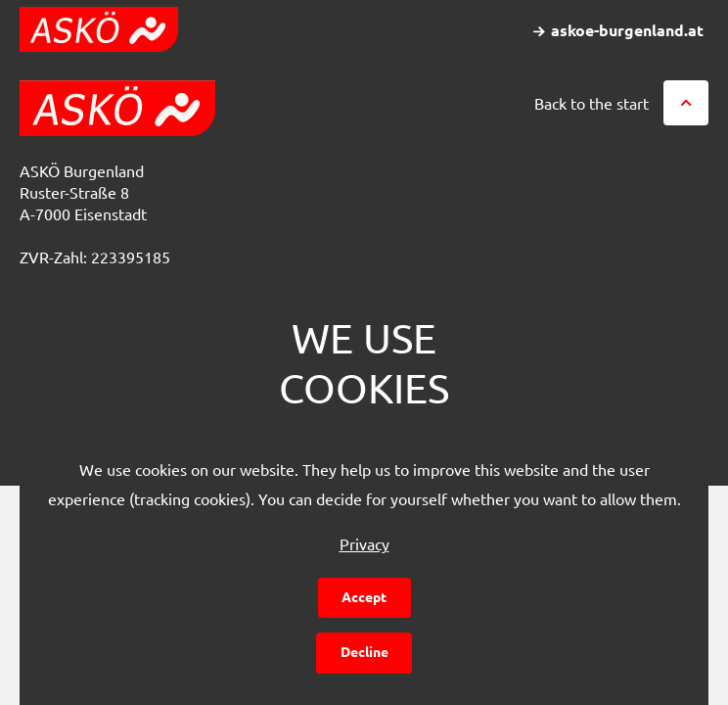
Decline (364, 651)
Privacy (364, 543)
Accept (364, 596)
